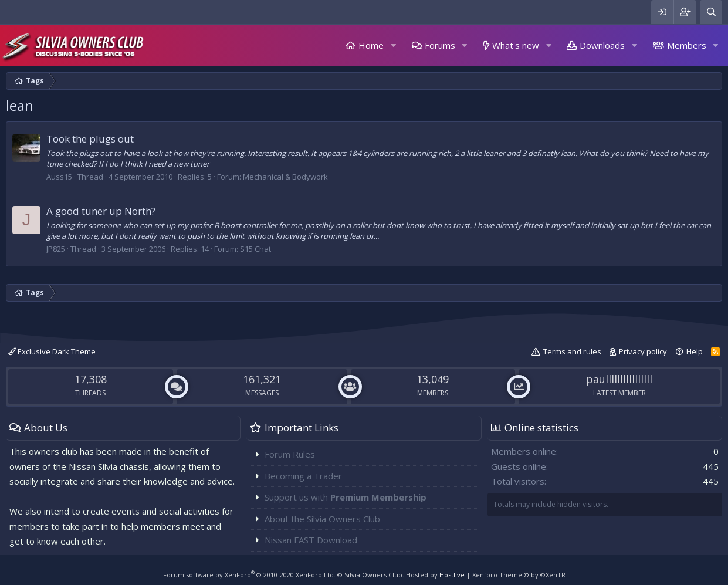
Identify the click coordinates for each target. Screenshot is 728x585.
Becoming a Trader (303, 476)
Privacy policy (643, 351)
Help (695, 351)
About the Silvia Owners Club (322, 519)
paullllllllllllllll (619, 379)
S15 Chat (255, 249)
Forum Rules (290, 454)
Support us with (346, 497)
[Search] (711, 12)
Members (687, 45)
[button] (393, 45)
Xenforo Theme (519, 575)
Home (371, 45)
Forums (440, 45)
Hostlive (452, 575)
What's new (516, 45)
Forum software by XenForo (249, 575)
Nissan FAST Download (311, 540)
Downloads (602, 45)
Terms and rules (572, 351)
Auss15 (59, 177)
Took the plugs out (90, 139)
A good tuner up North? (101, 211)
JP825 (56, 249)
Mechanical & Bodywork (285, 177)
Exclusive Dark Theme (52, 351)
